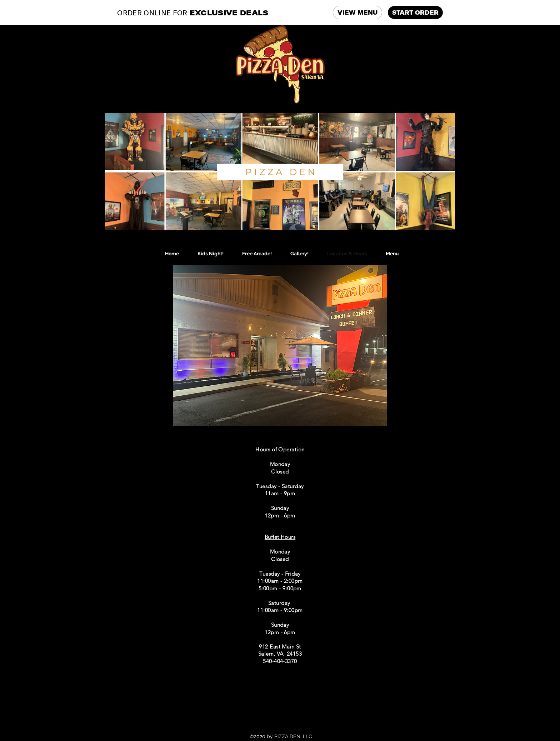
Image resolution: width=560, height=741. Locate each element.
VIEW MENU (357, 12)
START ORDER (415, 12)
